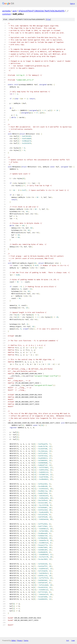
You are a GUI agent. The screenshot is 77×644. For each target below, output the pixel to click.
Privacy (20, 640)
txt (68, 640)
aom (15, 11)
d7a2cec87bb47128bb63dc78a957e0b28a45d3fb (42, 11)
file (48, 19)
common (7, 14)
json (73, 640)
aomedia (6, 11)
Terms (26, 640)
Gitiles (14, 640)
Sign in (72, 4)
